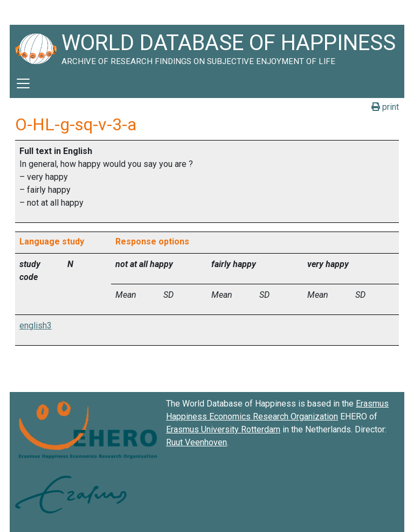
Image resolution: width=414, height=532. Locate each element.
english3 (36, 325)
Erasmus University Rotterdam (223, 429)
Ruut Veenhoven (196, 442)
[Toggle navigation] (23, 83)
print (385, 107)
